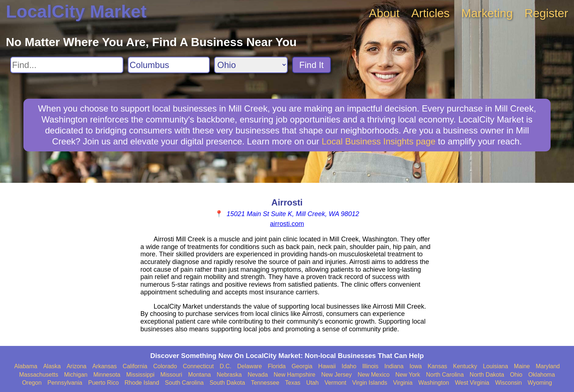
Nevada (258, 375)
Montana (200, 375)
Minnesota (107, 375)
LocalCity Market (76, 12)
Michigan (76, 375)
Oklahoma (542, 375)
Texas (293, 383)
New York (408, 375)
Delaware (250, 366)
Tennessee (265, 383)
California (135, 366)
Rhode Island (142, 383)
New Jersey (336, 375)
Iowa (415, 366)
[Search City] (169, 65)
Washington (434, 383)
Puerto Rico (104, 383)
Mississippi (140, 375)
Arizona (77, 366)
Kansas (437, 366)
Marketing (487, 13)
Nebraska (229, 375)
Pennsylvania (65, 383)
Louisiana (495, 366)
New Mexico (374, 375)
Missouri (171, 375)
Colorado (165, 366)
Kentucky (465, 366)
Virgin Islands (370, 383)
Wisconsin (508, 383)
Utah (313, 383)
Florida (277, 366)
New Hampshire (295, 375)
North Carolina (445, 375)
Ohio (516, 375)
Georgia (302, 366)
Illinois (370, 366)
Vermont (335, 383)
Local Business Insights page (379, 141)
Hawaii (327, 366)
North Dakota (487, 375)
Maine (522, 366)
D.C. (225, 366)
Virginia (403, 383)
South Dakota (227, 383)
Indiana (394, 366)
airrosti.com (287, 224)
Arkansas (105, 366)
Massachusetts (39, 375)
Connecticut (198, 366)
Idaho (349, 366)
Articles (430, 13)
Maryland (548, 366)
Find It (312, 65)
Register (546, 13)
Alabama (26, 366)
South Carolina (184, 383)
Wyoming (540, 383)
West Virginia (472, 383)
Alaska (52, 366)
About (384, 13)
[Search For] (67, 65)
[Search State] (251, 65)
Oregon (32, 383)
